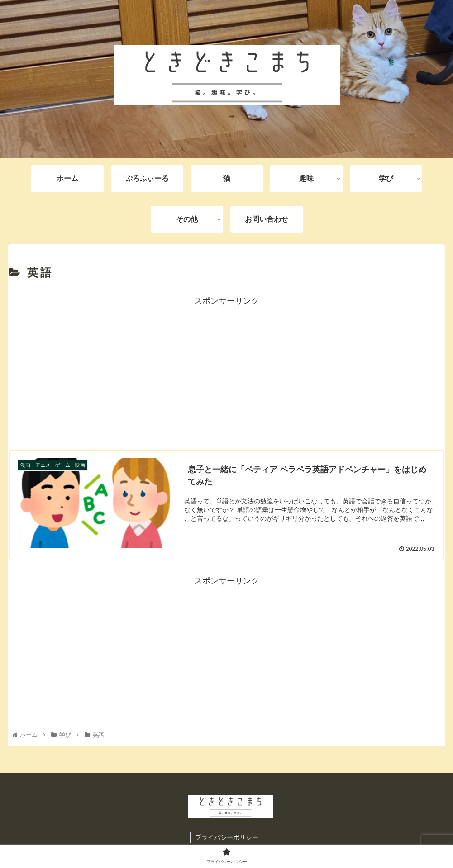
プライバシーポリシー (227, 837)
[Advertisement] (226, 372)
